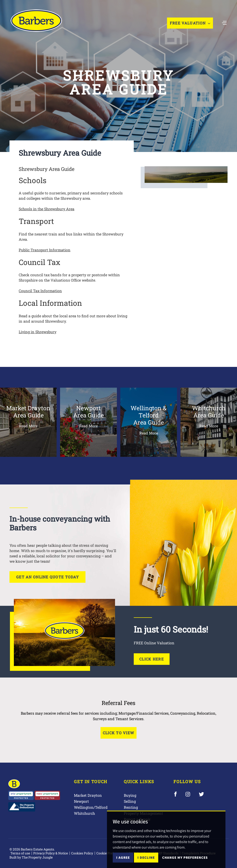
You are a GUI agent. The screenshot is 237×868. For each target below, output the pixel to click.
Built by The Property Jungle (31, 857)
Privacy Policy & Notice (51, 853)
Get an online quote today (47, 577)
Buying (130, 795)
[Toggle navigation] (224, 22)
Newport (81, 801)
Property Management (143, 813)
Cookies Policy (82, 853)
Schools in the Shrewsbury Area (47, 209)
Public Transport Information (45, 250)
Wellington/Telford (91, 807)
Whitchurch (84, 813)
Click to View (119, 733)
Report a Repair (137, 819)
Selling (130, 801)
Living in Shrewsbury (38, 332)
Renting (131, 807)
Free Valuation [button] (190, 23)
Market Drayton (88, 795)
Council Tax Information (40, 291)
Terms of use (20, 853)
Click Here (152, 659)
